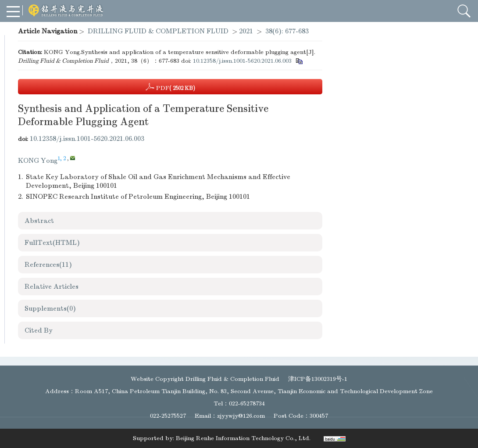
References (48, 265)
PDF (170, 87)
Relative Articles (52, 287)
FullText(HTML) (52, 243)
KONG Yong (38, 161)
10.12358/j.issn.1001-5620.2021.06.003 (242, 61)
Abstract (39, 221)
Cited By (39, 330)
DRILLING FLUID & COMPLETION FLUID (158, 31)
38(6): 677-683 (287, 31)
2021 (246, 31)
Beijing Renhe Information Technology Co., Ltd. (243, 438)
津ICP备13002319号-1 (318, 379)
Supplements (50, 308)
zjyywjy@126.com (241, 416)
